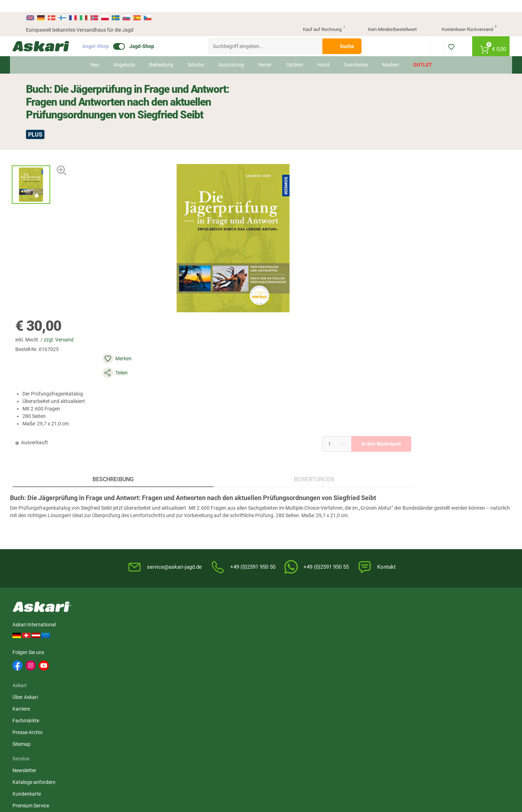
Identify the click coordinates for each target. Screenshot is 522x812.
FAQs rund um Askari (288, 493)
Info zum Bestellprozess (291, 516)
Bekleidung (161, 53)
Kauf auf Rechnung (318, 18)
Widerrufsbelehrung (367, 505)
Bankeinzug (437, 505)
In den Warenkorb (438, 214)
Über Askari (133, 493)
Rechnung (436, 552)
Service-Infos (279, 528)
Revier (265, 53)
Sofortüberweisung (446, 493)
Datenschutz (359, 516)
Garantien (276, 540)
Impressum (357, 547)
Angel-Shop (109, 34)
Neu (94, 53)
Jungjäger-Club (202, 540)
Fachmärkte (134, 516)
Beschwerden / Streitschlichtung (363, 563)
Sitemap (129, 540)
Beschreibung (84, 342)
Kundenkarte (200, 516)
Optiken (294, 53)
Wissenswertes (282, 505)
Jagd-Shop (155, 34)
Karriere (129, 505)
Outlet (422, 53)
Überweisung (439, 516)
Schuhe (195, 53)
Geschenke (355, 53)
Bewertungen (199, 342)
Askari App (197, 563)
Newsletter (197, 493)
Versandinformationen (51, 739)
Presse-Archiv (135, 528)
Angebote (124, 53)
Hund (323, 53)
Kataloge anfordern (207, 505)
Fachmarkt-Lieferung (209, 552)
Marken (390, 53)
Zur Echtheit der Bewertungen (298, 563)
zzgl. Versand (316, 139)
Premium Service (204, 528)
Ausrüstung (231, 53)
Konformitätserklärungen (293, 552)
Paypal (432, 540)
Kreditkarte (437, 528)
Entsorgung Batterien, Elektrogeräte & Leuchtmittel (376, 532)
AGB (350, 493)
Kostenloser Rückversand (463, 18)
